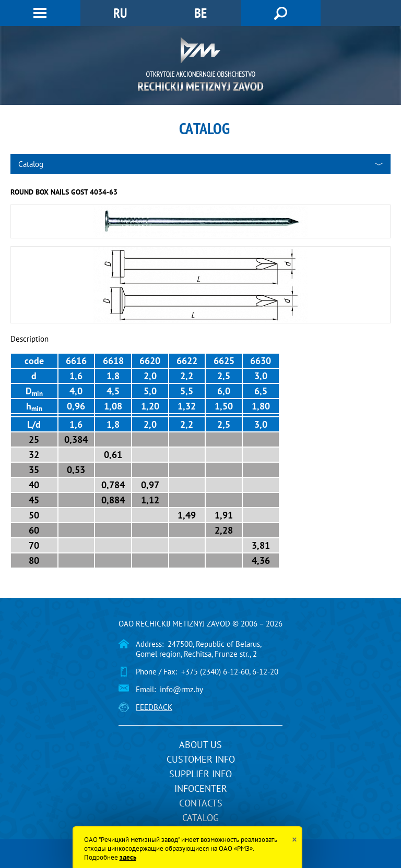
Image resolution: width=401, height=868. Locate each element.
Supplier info (200, 774)
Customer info (201, 759)
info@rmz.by (181, 689)
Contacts (201, 803)
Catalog (200, 818)
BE (200, 13)
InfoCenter (201, 788)
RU (120, 13)
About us (200, 745)
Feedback (154, 707)
